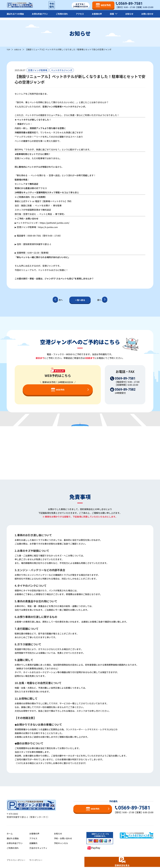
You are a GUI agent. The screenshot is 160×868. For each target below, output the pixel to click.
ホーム (10, 833)
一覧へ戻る (80, 300)
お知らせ (129, 16)
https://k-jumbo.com (49, 227)
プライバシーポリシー (16, 860)
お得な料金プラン (41, 16)
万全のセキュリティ (40, 848)
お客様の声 (97, 16)
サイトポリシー (36, 860)
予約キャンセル (64, 843)
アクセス (81, 16)
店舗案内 (35, 843)
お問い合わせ (147, 16)
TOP (9, 49)
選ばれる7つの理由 (16, 16)
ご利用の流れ (63, 16)
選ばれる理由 (13, 838)
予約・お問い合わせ (66, 838)
